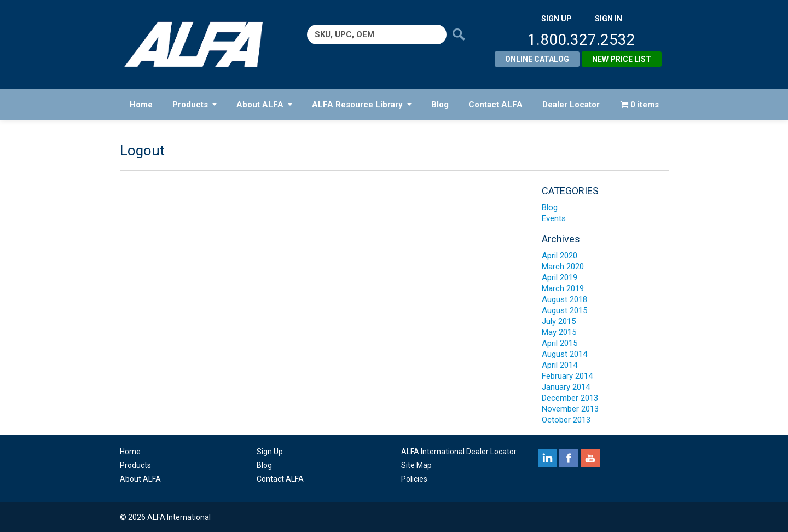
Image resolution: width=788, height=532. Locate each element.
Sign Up (270, 452)
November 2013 (570, 409)
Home (141, 105)
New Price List (622, 59)
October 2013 (566, 420)
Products (195, 105)
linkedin (547, 458)
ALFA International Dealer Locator (459, 452)
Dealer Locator (571, 105)
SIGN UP (557, 19)
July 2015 (559, 321)
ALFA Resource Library (362, 105)
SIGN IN (609, 19)
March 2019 (563, 288)
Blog (440, 105)
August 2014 (564, 354)
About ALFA (264, 105)
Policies (414, 479)
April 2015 (560, 343)
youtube (590, 458)
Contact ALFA (496, 105)
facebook (569, 458)
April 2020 (560, 256)
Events (554, 218)
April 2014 (560, 365)
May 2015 (559, 332)
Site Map (416, 465)
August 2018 (564, 299)
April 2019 (560, 277)
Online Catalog (537, 59)
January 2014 (566, 387)
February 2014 (567, 376)
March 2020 (563, 267)
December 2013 (570, 398)
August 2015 (564, 310)
